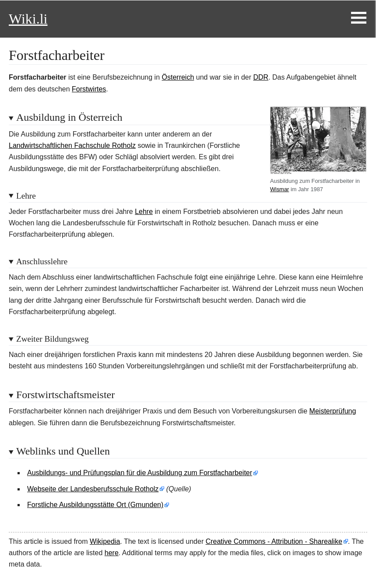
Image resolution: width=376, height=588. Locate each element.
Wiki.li (28, 19)
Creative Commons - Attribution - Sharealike (274, 541)
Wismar (279, 189)
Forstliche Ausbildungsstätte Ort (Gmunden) (95, 505)
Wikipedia (105, 541)
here (112, 553)
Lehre (144, 212)
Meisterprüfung (333, 411)
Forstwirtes (89, 89)
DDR (261, 77)
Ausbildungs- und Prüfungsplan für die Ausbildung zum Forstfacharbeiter (140, 473)
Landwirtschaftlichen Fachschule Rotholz (72, 145)
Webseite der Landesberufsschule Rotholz (93, 489)
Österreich (178, 77)
